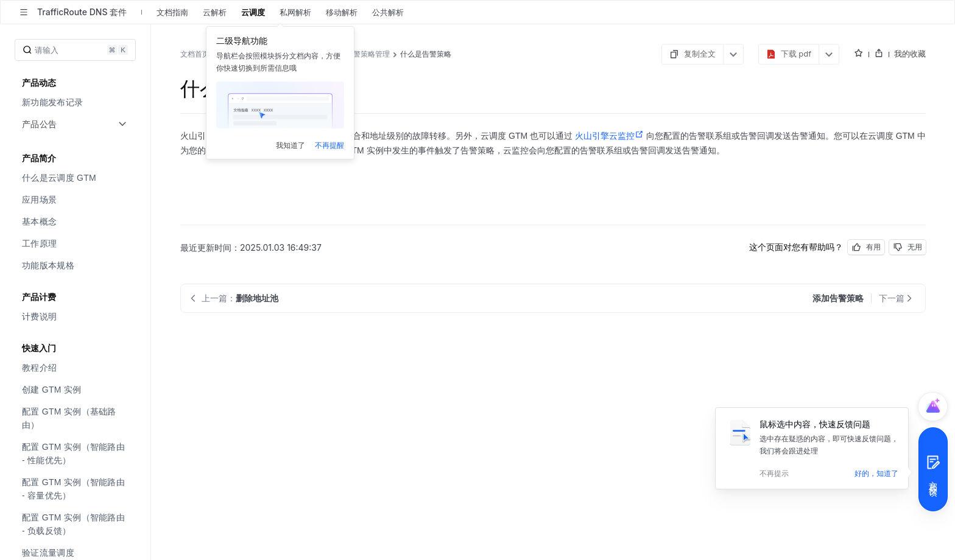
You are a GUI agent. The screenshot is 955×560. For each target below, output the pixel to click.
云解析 (215, 12)
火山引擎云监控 (609, 136)
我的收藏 (910, 54)
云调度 (253, 12)
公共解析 (388, 12)
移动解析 (342, 12)
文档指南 (172, 12)
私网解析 (295, 12)
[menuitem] (76, 102)
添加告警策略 (275, 150)
